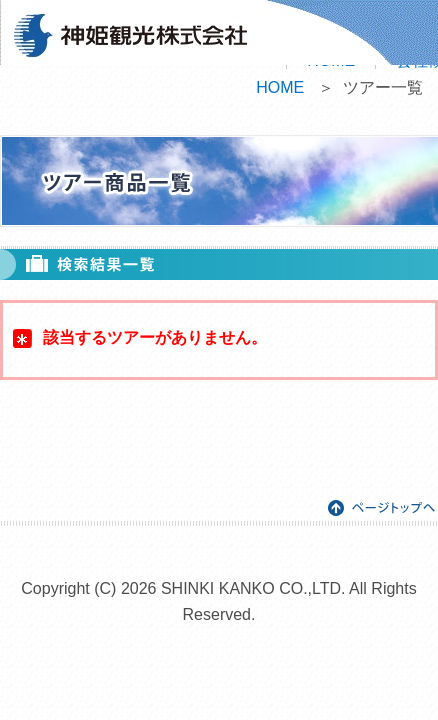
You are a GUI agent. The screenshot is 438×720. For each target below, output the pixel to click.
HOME (280, 87)
